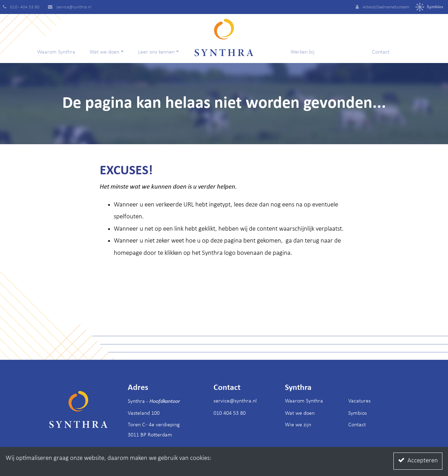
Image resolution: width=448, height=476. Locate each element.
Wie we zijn (298, 425)
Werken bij (303, 52)
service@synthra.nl (235, 401)
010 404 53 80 (230, 413)
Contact (381, 52)
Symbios (358, 413)
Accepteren (418, 460)
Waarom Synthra (56, 52)
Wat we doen (104, 52)
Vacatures (359, 401)
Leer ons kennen (156, 52)
